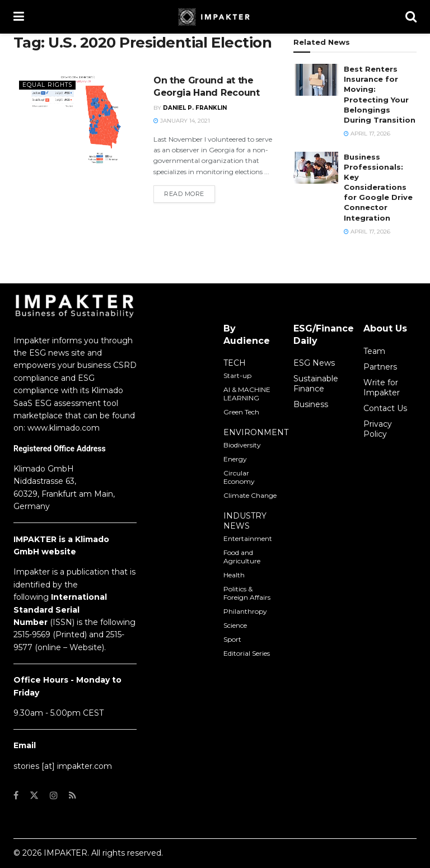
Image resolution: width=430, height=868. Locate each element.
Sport (232, 639)
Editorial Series (247, 653)
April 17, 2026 (367, 134)
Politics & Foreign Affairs (247, 593)
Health (234, 575)
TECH (235, 363)
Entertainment (248, 538)
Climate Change (250, 495)
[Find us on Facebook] (16, 795)
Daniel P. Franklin (195, 108)
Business (311, 404)
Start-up (237, 375)
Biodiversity (242, 445)
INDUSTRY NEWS (245, 521)
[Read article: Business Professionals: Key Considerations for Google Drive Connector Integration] (316, 168)
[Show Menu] (19, 17)
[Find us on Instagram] (54, 795)
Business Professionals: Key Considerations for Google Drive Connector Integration (378, 187)
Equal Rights (49, 85)
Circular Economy (239, 477)
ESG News (314, 363)
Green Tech (241, 412)
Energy (235, 459)
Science (235, 625)
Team (374, 351)
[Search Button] (411, 17)
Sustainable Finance (316, 384)
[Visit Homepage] (215, 17)
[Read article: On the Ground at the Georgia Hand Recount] (78, 120)
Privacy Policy (378, 429)
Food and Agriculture (242, 557)
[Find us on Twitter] (34, 795)
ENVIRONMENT (256, 432)
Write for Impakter (382, 388)
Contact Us (385, 408)
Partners (380, 367)
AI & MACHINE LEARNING (247, 394)
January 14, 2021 (182, 121)
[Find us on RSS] (73, 795)
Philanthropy (245, 611)
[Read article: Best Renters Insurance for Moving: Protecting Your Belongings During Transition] (316, 80)
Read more (190, 193)
